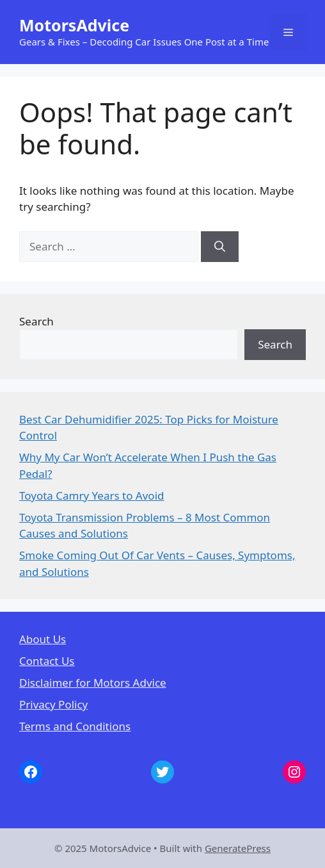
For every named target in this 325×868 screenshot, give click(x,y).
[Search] (220, 247)
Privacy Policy (53, 704)
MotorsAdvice (74, 25)
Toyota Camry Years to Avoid (92, 495)
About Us (43, 639)
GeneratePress (238, 848)
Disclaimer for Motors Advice (93, 683)
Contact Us (47, 661)
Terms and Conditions (75, 726)
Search (36, 321)
